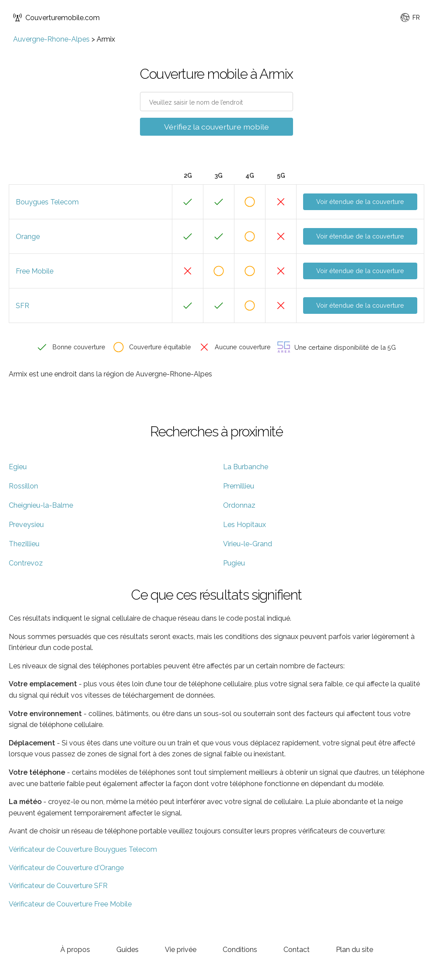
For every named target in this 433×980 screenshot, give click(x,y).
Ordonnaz (239, 505)
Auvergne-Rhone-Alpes (51, 39)
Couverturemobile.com (56, 18)
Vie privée (181, 950)
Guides (127, 950)
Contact (297, 950)
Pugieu (234, 563)
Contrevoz (26, 563)
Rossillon (23, 486)
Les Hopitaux (244, 525)
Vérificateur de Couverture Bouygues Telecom (83, 849)
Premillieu (239, 486)
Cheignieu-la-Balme (41, 505)
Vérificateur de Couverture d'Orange (66, 868)
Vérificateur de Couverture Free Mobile (70, 904)
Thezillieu (24, 544)
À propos (75, 950)
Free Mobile (35, 271)
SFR (23, 306)
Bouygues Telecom (47, 202)
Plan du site (354, 950)
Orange (28, 237)
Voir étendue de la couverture (360, 202)
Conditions (240, 950)
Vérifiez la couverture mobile (216, 127)
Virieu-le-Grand (248, 544)
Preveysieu (26, 525)
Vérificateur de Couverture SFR (58, 886)
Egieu (18, 467)
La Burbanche (246, 467)
